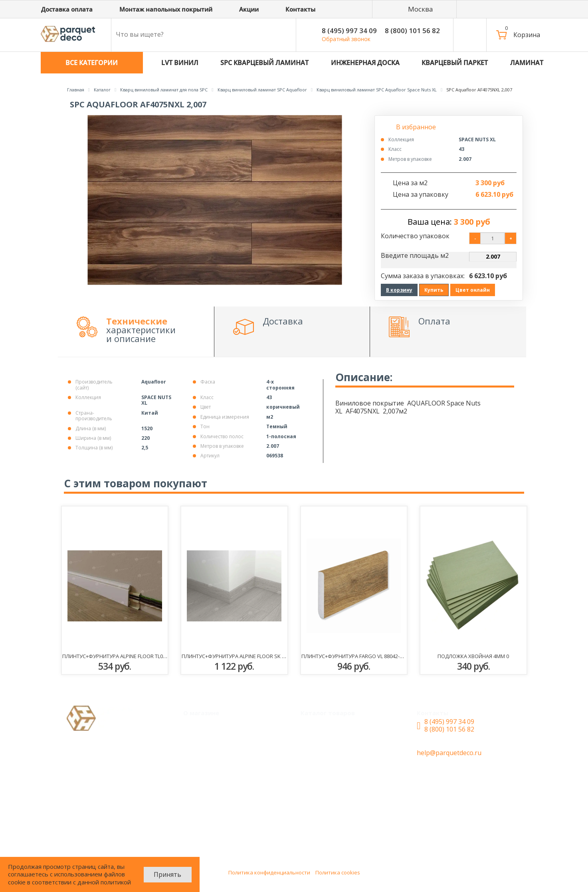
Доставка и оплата (219, 757)
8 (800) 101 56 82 (412, 31)
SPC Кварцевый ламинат (346, 757)
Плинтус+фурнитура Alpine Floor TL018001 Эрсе (127, 656)
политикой (116, 882)
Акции (199, 741)
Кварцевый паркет (337, 726)
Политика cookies (338, 872)
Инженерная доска (336, 773)
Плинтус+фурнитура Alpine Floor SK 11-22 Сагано (248, 656)
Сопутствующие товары (345, 819)
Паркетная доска (333, 804)
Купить (434, 290)
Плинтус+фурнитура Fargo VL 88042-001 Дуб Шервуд (371, 656)
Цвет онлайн (473, 290)
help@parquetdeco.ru (449, 753)
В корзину (399, 290)
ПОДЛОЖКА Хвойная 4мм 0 (473, 656)
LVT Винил (323, 741)
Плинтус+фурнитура (339, 835)
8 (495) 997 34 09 (349, 31)
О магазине (207, 773)
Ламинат (321, 788)
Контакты (205, 788)
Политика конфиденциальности (269, 872)
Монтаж (202, 726)
